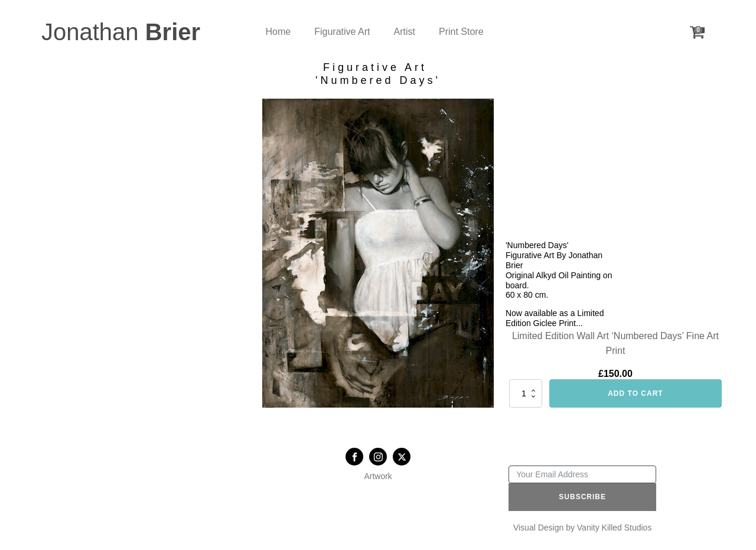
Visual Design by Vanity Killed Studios (583, 528)
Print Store (461, 32)
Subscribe (582, 497)
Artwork (378, 476)
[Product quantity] (526, 393)
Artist (405, 32)
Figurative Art (342, 32)
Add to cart (635, 393)
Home (278, 32)
